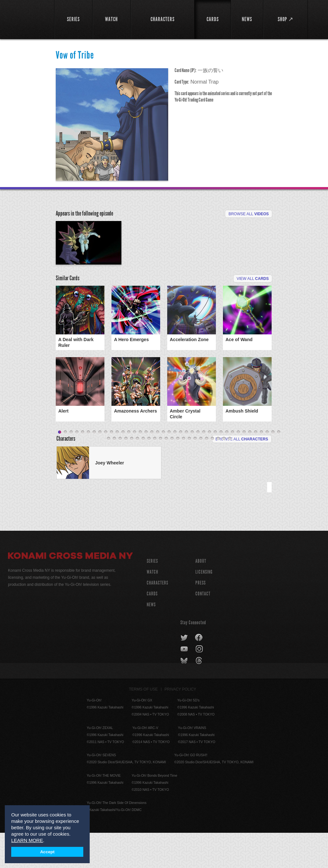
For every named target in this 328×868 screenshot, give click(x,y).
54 (189, 474)
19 (163, 468)
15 (140, 468)
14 (135, 468)
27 (209, 468)
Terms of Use (143, 725)
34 (250, 468)
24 (192, 468)
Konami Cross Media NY (70, 592)
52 (178, 474)
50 (166, 474)
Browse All (249, 214)
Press (201, 618)
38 (273, 468)
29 (221, 468)
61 (230, 474)
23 (186, 468)
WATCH (152, 607)
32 (238, 468)
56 (201, 474)
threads (200, 696)
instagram (200, 684)
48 (155, 474)
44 (132, 474)
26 (204, 468)
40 (109, 474)
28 (215, 468)
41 (114, 474)
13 (129, 468)
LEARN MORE (27, 840)
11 (117, 468)
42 (120, 474)
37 (267, 468)
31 (233, 468)
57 (207, 474)
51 (172, 474)
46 (143, 474)
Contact (203, 629)
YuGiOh (28, 19)
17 (152, 468)
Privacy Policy (180, 725)
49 (160, 474)
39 (279, 468)
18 (158, 468)
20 (169, 468)
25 (198, 468)
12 (123, 468)
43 (126, 474)
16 (146, 468)
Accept (47, 852)
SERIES (152, 596)
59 (218, 474)
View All (253, 316)
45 (137, 474)
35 (256, 468)
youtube (185, 684)
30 (227, 468)
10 (111, 468)
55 (195, 474)
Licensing (204, 607)
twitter (184, 673)
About (201, 596)
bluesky (185, 696)
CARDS (152, 629)
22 (181, 468)
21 (175, 468)
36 (261, 468)
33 (244, 468)
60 (224, 474)
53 (184, 474)
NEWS (151, 640)
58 (212, 474)
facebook (199, 673)
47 (149, 474)
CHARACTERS (157, 618)
